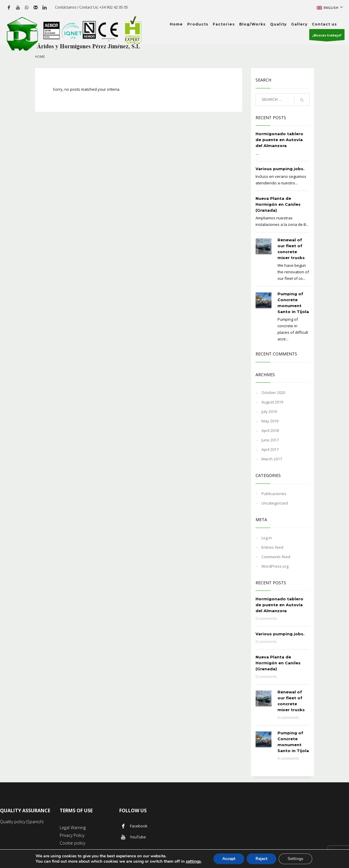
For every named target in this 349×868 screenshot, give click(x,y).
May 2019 (270, 421)
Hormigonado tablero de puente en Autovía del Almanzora (279, 140)
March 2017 (272, 459)
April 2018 (270, 430)
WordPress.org (275, 566)
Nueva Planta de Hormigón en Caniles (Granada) (278, 204)
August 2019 (272, 402)
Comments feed (276, 557)
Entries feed (272, 547)
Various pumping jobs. (280, 169)
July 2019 (269, 411)
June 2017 (270, 440)
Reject (261, 859)
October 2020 (273, 392)
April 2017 (270, 449)
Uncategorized (275, 503)
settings (193, 861)
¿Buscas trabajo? (327, 36)
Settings (295, 859)
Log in (267, 538)
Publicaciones (274, 494)
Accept (229, 859)
